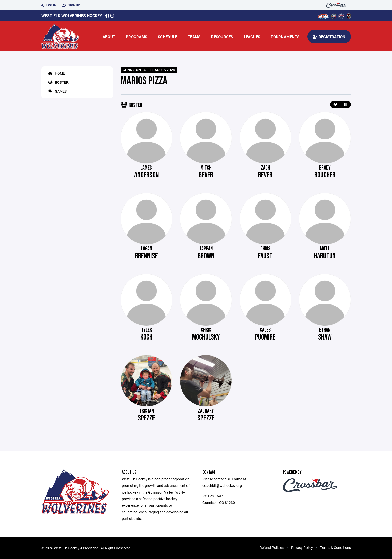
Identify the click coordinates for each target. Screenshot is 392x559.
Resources (222, 37)
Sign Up (71, 5)
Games (57, 91)
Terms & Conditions (336, 547)
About (109, 37)
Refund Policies (272, 547)
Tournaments (285, 37)
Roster (57, 82)
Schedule (167, 37)
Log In (49, 5)
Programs (137, 37)
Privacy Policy (302, 547)
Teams (194, 37)
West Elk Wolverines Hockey (72, 16)
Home (56, 73)
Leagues (252, 37)
